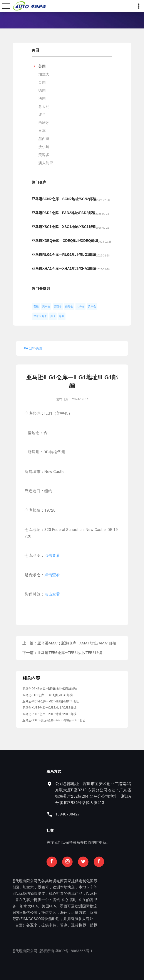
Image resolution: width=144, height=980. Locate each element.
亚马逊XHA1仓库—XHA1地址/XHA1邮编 (64, 269)
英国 (42, 82)
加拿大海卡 (40, 316)
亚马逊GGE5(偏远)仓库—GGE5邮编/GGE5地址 (54, 720)
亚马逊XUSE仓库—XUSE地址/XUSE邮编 (49, 708)
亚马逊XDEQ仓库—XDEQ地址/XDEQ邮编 (65, 241)
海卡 (53, 316)
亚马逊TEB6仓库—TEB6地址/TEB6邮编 (70, 653)
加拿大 (44, 74)
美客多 (44, 155)
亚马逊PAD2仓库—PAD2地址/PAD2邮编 (64, 213)
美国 (42, 66)
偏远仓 (69, 306)
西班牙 (44, 123)
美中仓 (46, 306)
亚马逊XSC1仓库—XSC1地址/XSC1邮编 (64, 227)
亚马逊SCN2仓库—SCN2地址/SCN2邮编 (64, 199)
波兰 (42, 115)
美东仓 (92, 306)
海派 (62, 316)
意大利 (44, 106)
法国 (42, 98)
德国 (42, 90)
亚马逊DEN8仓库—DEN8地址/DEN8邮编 (50, 689)
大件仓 (81, 306)
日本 (42, 131)
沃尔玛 (44, 147)
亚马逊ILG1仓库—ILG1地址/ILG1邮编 (48, 695)
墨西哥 (44, 139)
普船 (36, 306)
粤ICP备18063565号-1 (50, 951)
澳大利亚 (46, 163)
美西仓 (58, 306)
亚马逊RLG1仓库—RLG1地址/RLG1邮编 (64, 255)
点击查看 (52, 555)
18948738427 (91, 814)
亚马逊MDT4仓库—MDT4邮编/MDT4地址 (51, 701)
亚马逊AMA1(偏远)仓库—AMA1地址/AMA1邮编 (77, 643)
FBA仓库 (28, 348)
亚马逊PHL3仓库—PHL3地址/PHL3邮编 (49, 714)
